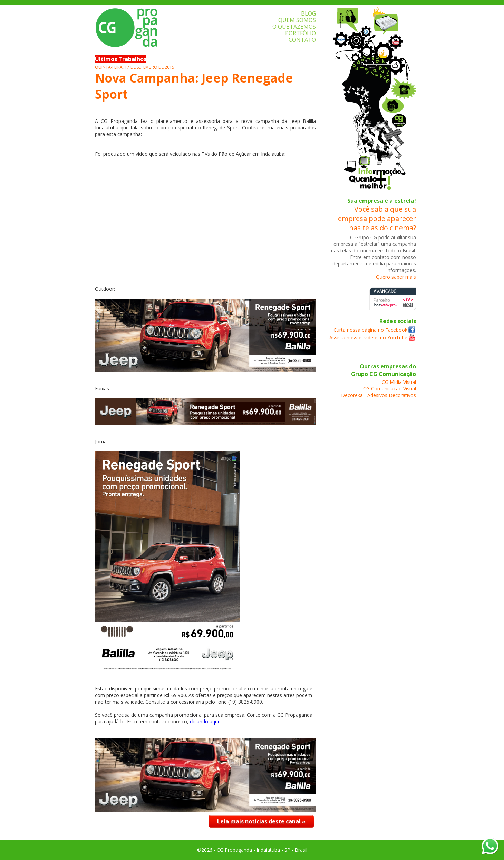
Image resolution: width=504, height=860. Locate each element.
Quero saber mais (396, 277)
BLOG (308, 13)
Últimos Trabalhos (121, 59)
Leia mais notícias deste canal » (261, 821)
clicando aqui (204, 721)
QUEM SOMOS (297, 20)
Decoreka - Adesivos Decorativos (379, 395)
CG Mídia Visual (399, 382)
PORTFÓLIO (301, 33)
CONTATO (302, 40)
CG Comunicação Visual (390, 389)
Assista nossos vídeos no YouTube (368, 337)
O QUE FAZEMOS (294, 27)
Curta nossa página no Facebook (370, 330)
